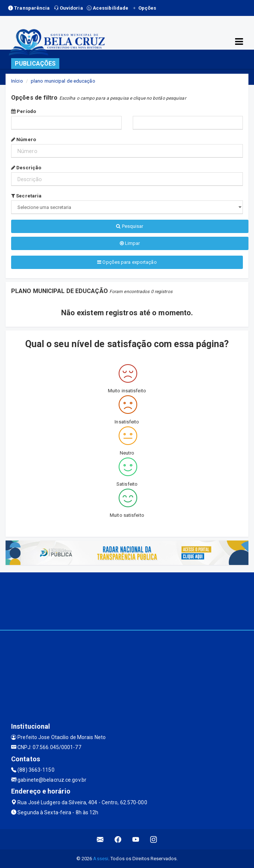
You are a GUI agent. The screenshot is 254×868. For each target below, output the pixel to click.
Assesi (101, 859)
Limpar (130, 243)
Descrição (26, 168)
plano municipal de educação (63, 81)
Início (17, 81)
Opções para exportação (127, 262)
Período (24, 111)
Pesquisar (130, 226)
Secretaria (26, 196)
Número (24, 139)
